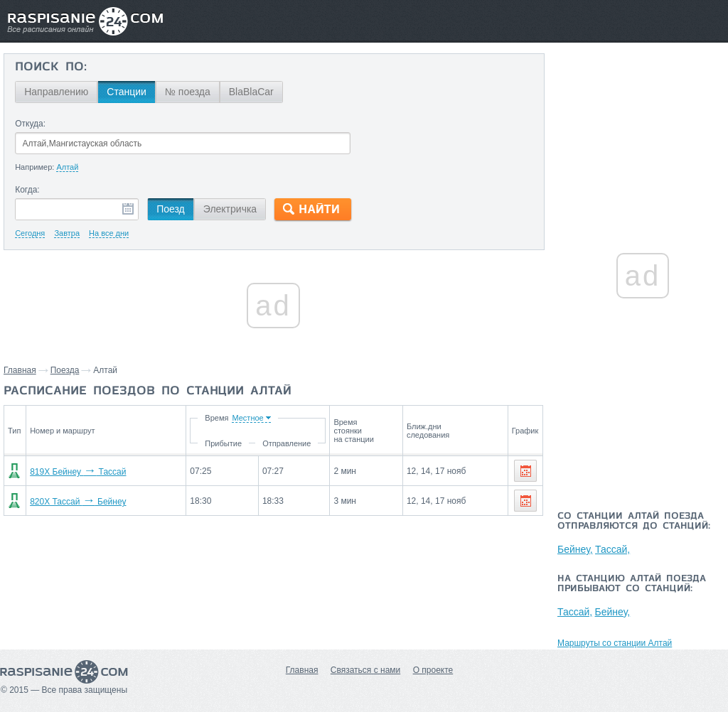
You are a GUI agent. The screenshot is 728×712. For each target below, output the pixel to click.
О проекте (433, 670)
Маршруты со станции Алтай (615, 643)
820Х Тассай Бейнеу (78, 502)
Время (216, 418)
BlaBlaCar (251, 92)
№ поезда (188, 92)
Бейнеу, (575, 549)
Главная (20, 370)
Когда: (27, 190)
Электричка (230, 209)
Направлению (56, 92)
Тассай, (612, 549)
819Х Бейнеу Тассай (78, 472)
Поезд (171, 209)
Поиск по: (51, 68)
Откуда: (30, 124)
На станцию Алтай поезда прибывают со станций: (632, 584)
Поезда (65, 370)
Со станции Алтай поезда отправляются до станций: (634, 522)
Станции (127, 92)
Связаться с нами (365, 670)
